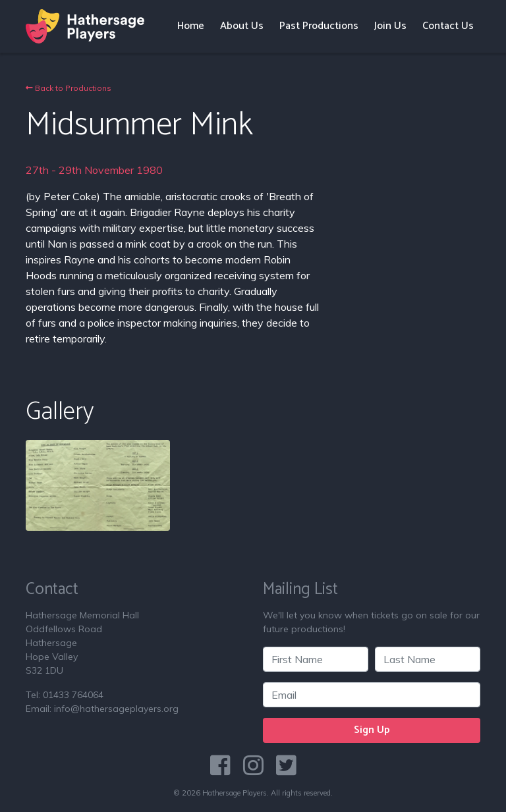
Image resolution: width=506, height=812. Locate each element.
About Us (242, 26)
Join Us (390, 26)
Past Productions (319, 26)
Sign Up (372, 730)
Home (191, 26)
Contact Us (448, 26)
